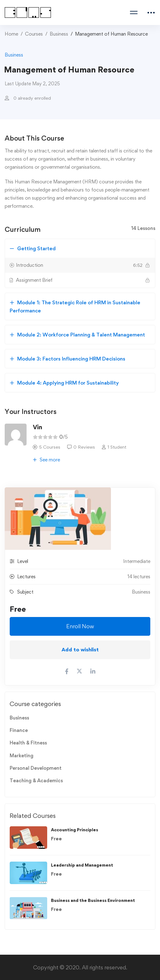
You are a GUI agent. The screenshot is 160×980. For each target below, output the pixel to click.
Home (11, 34)
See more (46, 460)
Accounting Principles (75, 830)
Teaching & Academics (36, 781)
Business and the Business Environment (93, 900)
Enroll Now (80, 626)
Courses (34, 34)
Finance (19, 730)
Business (59, 34)
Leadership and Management (82, 865)
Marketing (22, 756)
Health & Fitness (28, 743)
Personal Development (36, 768)
